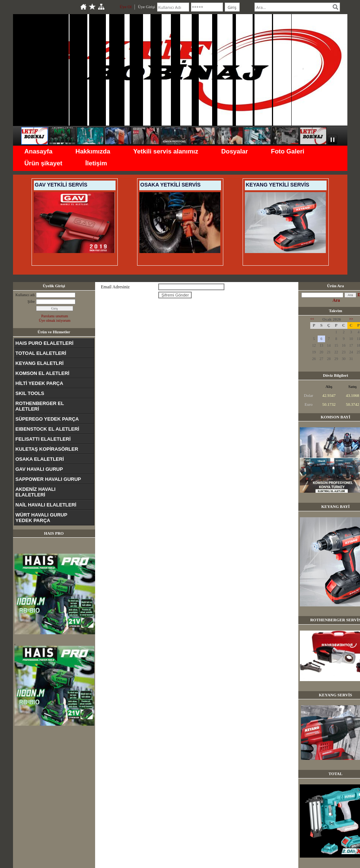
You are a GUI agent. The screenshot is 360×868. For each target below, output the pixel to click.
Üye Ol (126, 7)
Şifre (31, 302)
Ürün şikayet (43, 163)
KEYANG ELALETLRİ (40, 363)
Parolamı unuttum (55, 316)
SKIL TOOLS (30, 393)
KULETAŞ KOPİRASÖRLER (47, 449)
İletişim (96, 163)
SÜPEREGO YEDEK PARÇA (47, 419)
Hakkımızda (93, 151)
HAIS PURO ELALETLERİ (45, 343)
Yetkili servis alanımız (166, 151)
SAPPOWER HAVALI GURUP (48, 479)
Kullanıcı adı (25, 295)
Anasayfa (39, 151)
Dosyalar (234, 151)
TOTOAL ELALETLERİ (41, 353)
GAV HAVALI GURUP (39, 469)
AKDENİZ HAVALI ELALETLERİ (36, 492)
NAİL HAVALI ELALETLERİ (46, 505)
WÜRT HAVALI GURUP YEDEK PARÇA (42, 518)
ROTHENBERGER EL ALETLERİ (40, 406)
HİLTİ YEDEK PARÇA (40, 383)
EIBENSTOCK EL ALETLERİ (48, 429)
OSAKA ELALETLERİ (40, 459)
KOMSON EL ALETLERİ (43, 373)
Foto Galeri (288, 151)
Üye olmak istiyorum (55, 320)
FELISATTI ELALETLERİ (43, 439)
